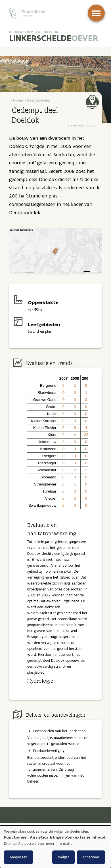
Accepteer (91, 857)
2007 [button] (64, 378)
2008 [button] (75, 378)
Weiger (63, 857)
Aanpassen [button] (18, 857)
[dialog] (55, 847)
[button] (43, 379)
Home (18, 100)
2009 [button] (86, 378)
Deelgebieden (39, 100)
